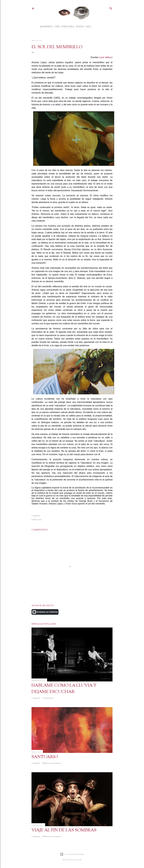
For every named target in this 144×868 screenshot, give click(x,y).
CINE (57, 27)
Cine (40, 520)
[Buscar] (111, 8)
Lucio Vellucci (106, 57)
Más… (89, 27)
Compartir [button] (36, 516)
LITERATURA (68, 27)
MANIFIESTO (46, 27)
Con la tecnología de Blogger (72, 854)
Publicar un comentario (52, 763)
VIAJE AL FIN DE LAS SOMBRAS (64, 830)
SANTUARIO (45, 757)
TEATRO (80, 27)
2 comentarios (48, 698)
